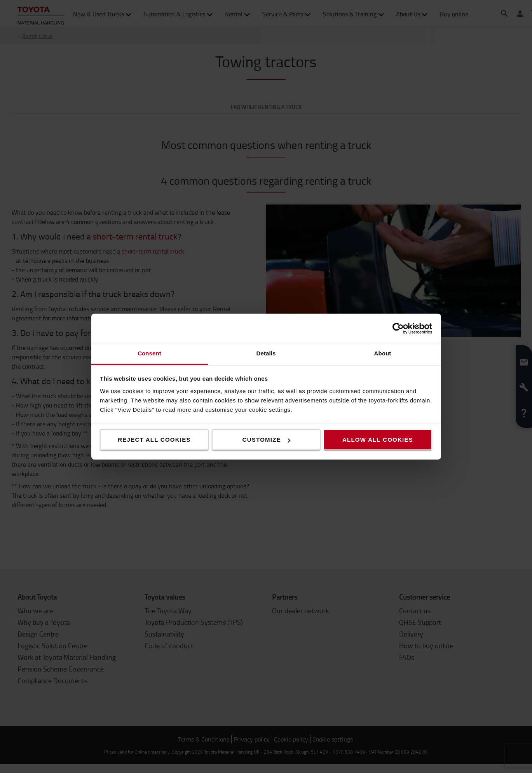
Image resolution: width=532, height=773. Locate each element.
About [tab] (383, 353)
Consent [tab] (149, 353)
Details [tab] (266, 353)
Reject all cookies (154, 440)
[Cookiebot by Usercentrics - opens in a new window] (398, 328)
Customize (266, 440)
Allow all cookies (378, 440)
